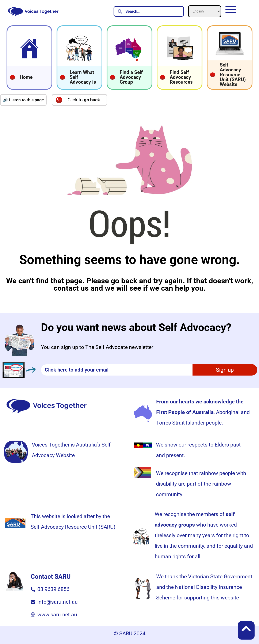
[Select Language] (205, 11)
